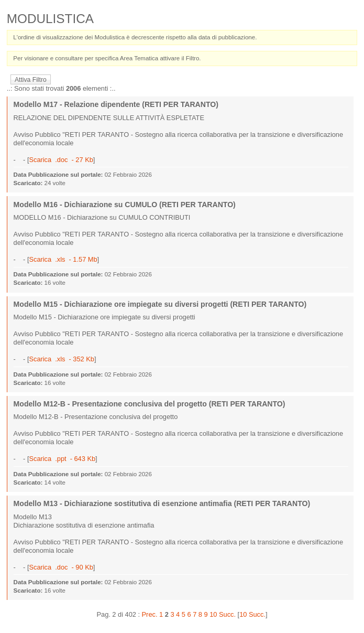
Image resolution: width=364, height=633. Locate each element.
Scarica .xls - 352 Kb (61, 359)
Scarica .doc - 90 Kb (61, 567)
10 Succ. (252, 614)
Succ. (227, 614)
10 (213, 614)
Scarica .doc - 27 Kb (61, 160)
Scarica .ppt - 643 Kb (62, 459)
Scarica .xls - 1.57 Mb (63, 259)
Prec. (150, 614)
